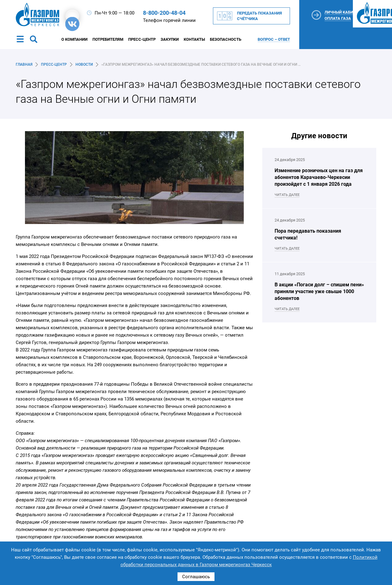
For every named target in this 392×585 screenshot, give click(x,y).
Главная (24, 64)
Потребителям (108, 39)
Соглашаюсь (196, 577)
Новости (84, 64)
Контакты (194, 39)
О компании (74, 39)
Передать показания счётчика (259, 16)
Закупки (170, 39)
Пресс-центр (142, 39)
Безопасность (226, 39)
